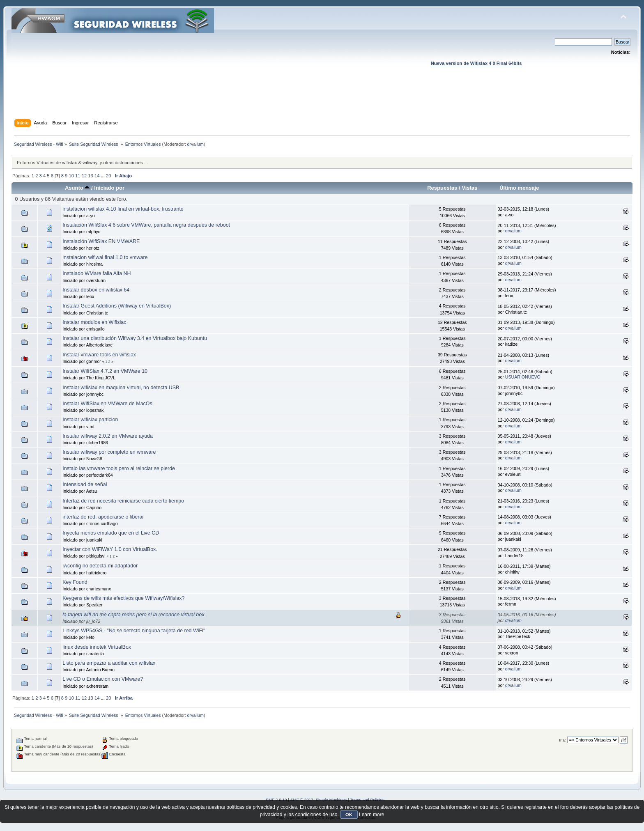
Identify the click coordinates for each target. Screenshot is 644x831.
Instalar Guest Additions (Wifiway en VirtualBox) (117, 306)
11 (78, 176)
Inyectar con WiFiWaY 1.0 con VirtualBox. (110, 549)
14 (97, 176)
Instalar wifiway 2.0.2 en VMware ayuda (108, 436)
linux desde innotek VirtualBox (97, 647)
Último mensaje (519, 188)
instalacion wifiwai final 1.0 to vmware (105, 257)
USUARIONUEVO (523, 377)
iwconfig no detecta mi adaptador (100, 566)
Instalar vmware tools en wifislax (99, 355)
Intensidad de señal (85, 484)
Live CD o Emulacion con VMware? (103, 679)
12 (84, 176)
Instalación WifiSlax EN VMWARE (101, 241)
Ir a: (562, 740)
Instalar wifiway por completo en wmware (109, 452)
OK (349, 815)
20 (108, 176)
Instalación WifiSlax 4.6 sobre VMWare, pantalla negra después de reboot (146, 225)
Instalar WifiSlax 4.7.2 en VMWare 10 (105, 371)
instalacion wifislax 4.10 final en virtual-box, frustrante (123, 209)
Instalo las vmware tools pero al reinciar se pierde (119, 468)
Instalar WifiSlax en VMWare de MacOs (107, 404)
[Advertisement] (322, 101)
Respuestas (442, 188)
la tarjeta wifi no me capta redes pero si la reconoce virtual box (133, 615)
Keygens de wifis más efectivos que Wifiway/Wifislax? (123, 598)
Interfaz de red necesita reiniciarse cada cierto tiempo (123, 501)
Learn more (371, 815)
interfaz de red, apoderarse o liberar (103, 517)
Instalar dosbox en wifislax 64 (96, 290)
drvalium (195, 144)
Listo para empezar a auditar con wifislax (109, 663)
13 (90, 176)
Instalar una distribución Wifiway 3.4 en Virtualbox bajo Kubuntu (135, 338)
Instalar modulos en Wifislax (94, 322)
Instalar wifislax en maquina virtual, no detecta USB (121, 388)
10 (71, 176)
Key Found (75, 582)
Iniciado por (109, 188)
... (103, 176)
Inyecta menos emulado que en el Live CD (111, 533)
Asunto (77, 188)
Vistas (469, 188)
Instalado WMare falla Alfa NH (97, 273)
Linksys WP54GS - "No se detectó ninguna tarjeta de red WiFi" (134, 631)
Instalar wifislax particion (90, 420)
